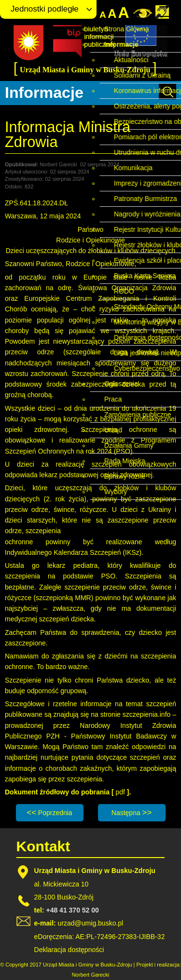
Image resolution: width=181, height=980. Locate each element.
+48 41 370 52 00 (72, 910)
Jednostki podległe (45, 9)
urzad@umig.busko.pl (91, 923)
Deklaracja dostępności (69, 950)
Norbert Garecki (91, 975)
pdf (121, 792)
